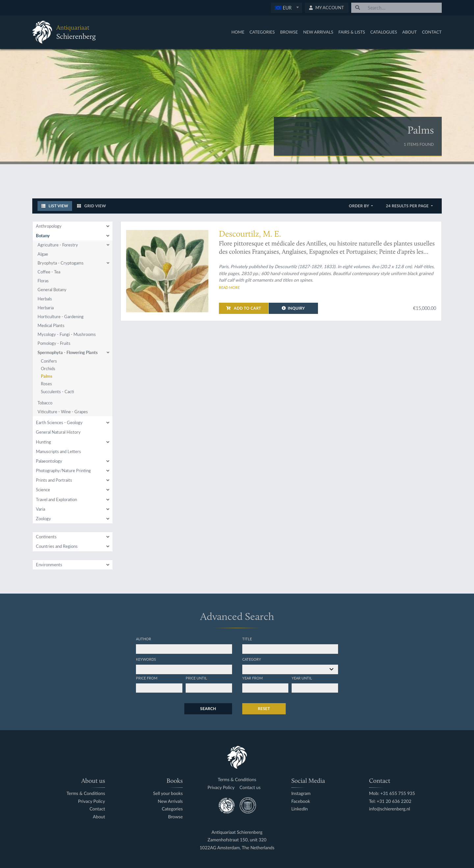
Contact (432, 32)
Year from (252, 678)
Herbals (45, 299)
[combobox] (287, 8)
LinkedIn (300, 809)
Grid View (92, 206)
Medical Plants (51, 325)
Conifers (49, 361)
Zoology (43, 519)
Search (208, 709)
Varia (40, 509)
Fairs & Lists (352, 32)
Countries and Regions (57, 546)
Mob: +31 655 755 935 (392, 793)
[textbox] (286, 8)
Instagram (301, 793)
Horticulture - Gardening (61, 317)
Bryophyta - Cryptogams (61, 263)
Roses (46, 384)
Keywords (146, 659)
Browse (289, 32)
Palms (47, 376)
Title (247, 639)
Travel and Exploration (56, 499)
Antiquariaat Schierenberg (237, 832)
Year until (302, 678)
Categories (262, 32)
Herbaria (46, 308)
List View (55, 206)
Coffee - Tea (49, 272)
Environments (49, 565)
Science (43, 490)
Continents (46, 537)
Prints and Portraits (54, 480)
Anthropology (49, 226)
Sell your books (168, 793)
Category (252, 659)
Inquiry (293, 308)
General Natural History (58, 432)
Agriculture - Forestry (58, 245)
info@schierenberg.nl (390, 809)
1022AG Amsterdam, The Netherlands (237, 848)
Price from (147, 678)
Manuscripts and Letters (58, 451)
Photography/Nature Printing (63, 471)
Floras (43, 281)
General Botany (52, 290)
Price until (196, 678)
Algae (43, 254)
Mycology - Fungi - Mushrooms (67, 334)
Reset (264, 709)
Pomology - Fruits (54, 343)
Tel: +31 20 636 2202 (390, 801)
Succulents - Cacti (57, 392)
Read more (229, 287)
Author (144, 639)
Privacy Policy (92, 801)
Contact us (250, 788)
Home (238, 32)
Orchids (48, 369)
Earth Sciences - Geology (59, 422)
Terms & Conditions (86, 793)
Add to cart (244, 308)
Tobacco (45, 403)
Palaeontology (49, 461)
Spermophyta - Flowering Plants (68, 352)
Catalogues (384, 32)
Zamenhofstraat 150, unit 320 (237, 840)
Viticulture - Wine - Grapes (63, 412)
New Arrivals (318, 32)
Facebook (301, 801)
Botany (43, 236)
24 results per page (408, 206)
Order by (360, 206)
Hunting (43, 442)
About (409, 32)
